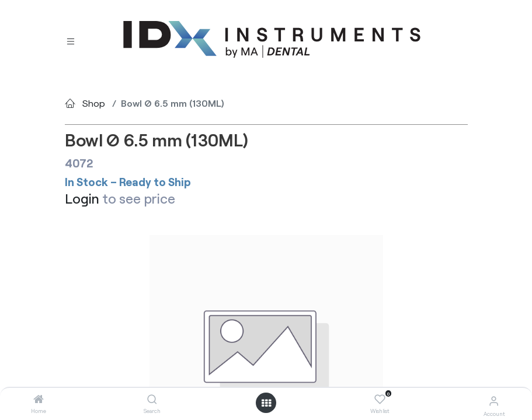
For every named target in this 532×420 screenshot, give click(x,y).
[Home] (39, 399)
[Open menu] (266, 403)
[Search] (152, 399)
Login (82, 198)
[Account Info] (494, 400)
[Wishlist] (380, 400)
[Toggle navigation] (71, 40)
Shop (94, 103)
